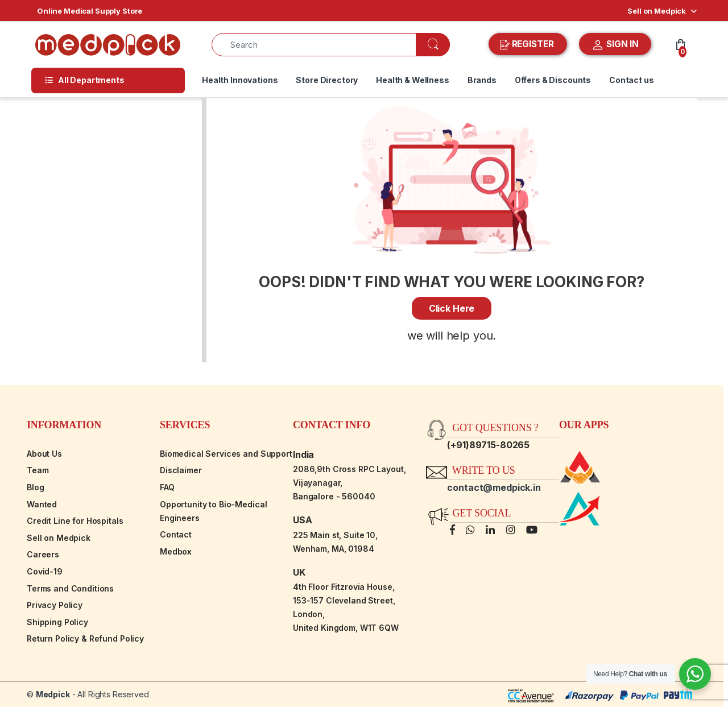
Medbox (176, 551)
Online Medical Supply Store (90, 11)
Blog (35, 487)
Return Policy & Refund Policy (85, 638)
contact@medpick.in (494, 487)
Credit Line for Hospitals (75, 521)
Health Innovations (240, 80)
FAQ (167, 487)
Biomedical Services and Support (226, 454)
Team (38, 470)
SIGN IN (615, 45)
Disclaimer (181, 470)
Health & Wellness (413, 80)
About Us (44, 454)
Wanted (42, 504)
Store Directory (327, 80)
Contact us (632, 80)
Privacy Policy (55, 605)
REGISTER (528, 44)
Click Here (452, 308)
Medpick (53, 694)
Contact (176, 534)
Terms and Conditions (70, 588)
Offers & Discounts (553, 80)
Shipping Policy (57, 622)
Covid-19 (45, 571)
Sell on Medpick (657, 11)
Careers (43, 554)
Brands (482, 80)
